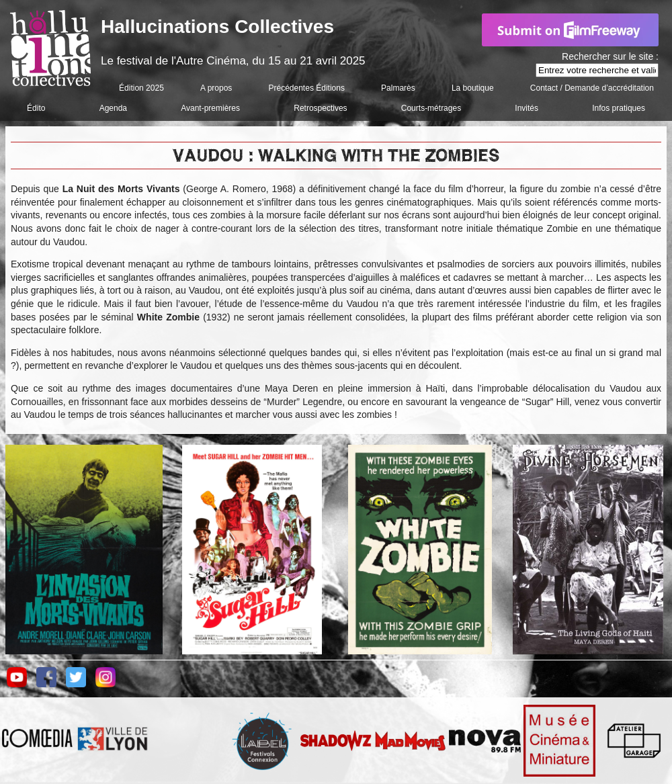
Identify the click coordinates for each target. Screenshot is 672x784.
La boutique (473, 88)
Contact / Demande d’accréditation (592, 88)
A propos (216, 88)
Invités (527, 108)
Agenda (113, 108)
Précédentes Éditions (307, 88)
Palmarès (398, 88)
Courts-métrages (431, 108)
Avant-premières (210, 108)
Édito (36, 108)
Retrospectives (320, 108)
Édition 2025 (141, 88)
